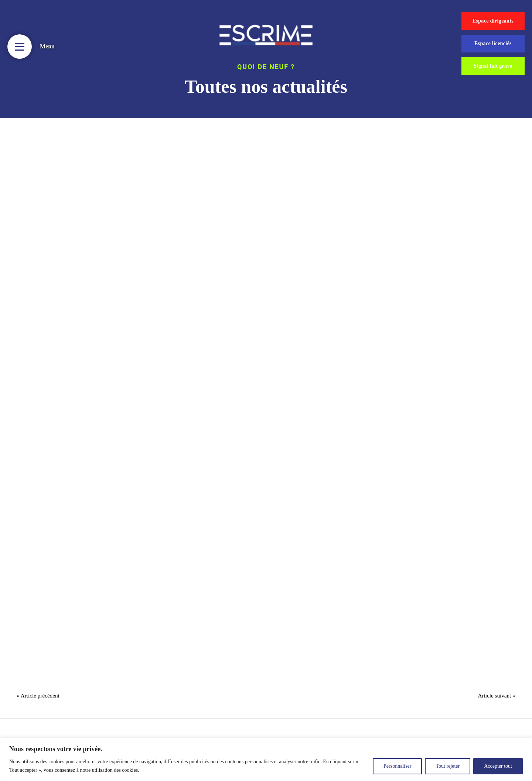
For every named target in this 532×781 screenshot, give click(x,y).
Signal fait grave (493, 66)
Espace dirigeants (493, 21)
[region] (266, 759)
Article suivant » (494, 697)
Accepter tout (498, 766)
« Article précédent (41, 697)
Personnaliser (397, 766)
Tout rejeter (448, 766)
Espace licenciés (493, 43)
